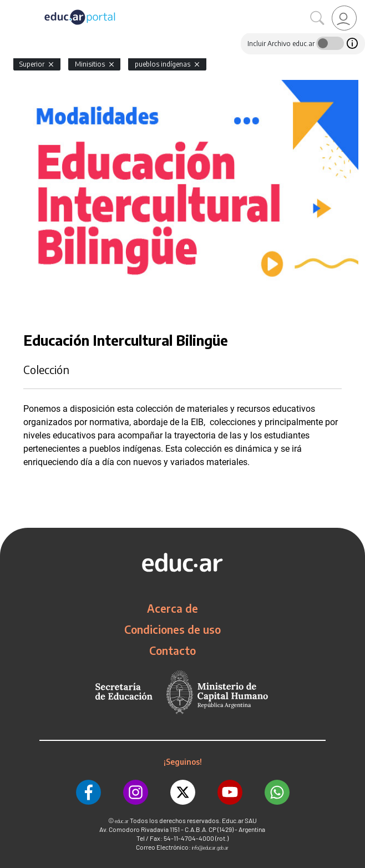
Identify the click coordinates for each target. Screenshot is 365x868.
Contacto (173, 650)
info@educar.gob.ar (210, 848)
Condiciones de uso (173, 629)
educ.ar (122, 821)
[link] (344, 18)
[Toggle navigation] (10, 6)
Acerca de (173, 608)
